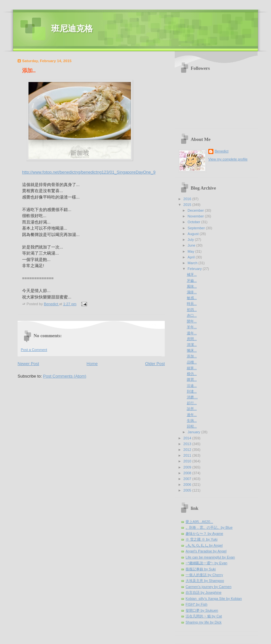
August (193, 234)
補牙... (192, 274)
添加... (192, 356)
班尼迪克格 (72, 29)
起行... (192, 403)
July (191, 240)
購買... (192, 379)
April (191, 257)
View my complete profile (228, 159)
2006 (188, 485)
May (191, 251)
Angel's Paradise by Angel (206, 551)
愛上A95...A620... (199, 522)
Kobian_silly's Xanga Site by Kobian (214, 599)
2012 (188, 450)
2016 (188, 199)
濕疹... (192, 292)
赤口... (192, 315)
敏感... (192, 298)
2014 (188, 438)
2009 (188, 467)
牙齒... (192, 281)
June (192, 245)
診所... (192, 409)
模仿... (192, 374)
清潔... (192, 345)
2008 (188, 473)
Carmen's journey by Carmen (208, 587)
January (194, 432)
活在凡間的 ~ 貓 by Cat (204, 616)
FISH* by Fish (196, 604)
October (194, 222)
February (195, 269)
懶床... (192, 350)
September (197, 228)
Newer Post (28, 364)
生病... (192, 420)
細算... (192, 368)
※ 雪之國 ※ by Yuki (202, 539)
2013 (188, 444)
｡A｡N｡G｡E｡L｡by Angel (204, 545)
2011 (188, 455)
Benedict (222, 151)
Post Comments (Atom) (65, 376)
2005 (188, 490)
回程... (192, 426)
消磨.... (192, 397)
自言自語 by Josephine (203, 592)
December (196, 210)
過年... (192, 333)
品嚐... (192, 362)
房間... (192, 339)
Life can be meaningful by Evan (210, 557)
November (196, 216)
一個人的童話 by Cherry (204, 575)
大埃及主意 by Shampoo (205, 581)
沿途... (192, 386)
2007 (188, 479)
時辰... (192, 304)
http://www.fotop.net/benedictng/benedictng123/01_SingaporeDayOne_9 (89, 172)
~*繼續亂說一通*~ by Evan (207, 563)
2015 (188, 205)
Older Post (155, 364)
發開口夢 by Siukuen (202, 610)
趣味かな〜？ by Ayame (204, 534)
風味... (192, 286)
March (193, 263)
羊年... (192, 327)
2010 (188, 461)
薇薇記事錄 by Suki (201, 569)
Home (92, 364)
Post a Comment (34, 350)
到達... (192, 391)
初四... (192, 310)
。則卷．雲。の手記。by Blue (209, 527)
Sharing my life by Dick (203, 622)
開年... (192, 321)
